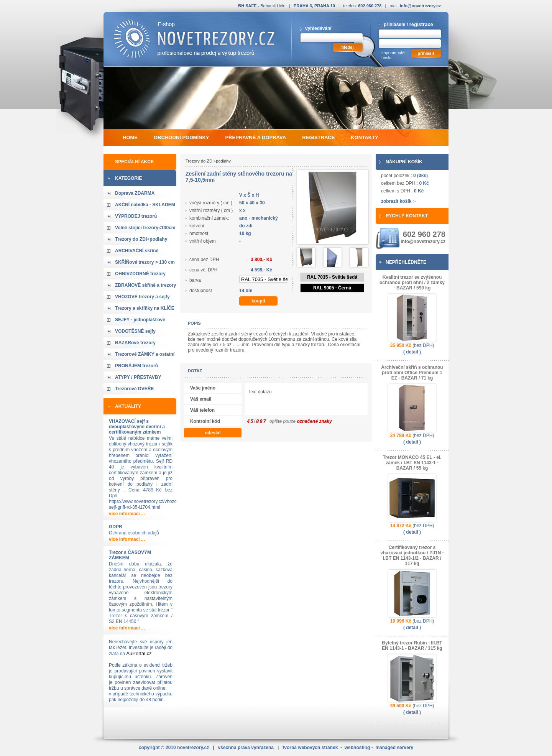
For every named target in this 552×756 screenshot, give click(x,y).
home (130, 137)
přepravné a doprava (255, 137)
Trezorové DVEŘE (134, 389)
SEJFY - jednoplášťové (140, 320)
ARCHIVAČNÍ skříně (137, 251)
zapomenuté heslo (393, 55)
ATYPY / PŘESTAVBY (138, 377)
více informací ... (127, 514)
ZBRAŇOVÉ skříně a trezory (145, 285)
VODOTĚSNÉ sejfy (135, 331)
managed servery (394, 748)
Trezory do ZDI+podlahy (141, 239)
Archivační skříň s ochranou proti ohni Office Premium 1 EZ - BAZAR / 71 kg (412, 373)
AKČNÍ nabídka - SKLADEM (145, 205)
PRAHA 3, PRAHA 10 (314, 6)
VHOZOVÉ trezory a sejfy (142, 297)
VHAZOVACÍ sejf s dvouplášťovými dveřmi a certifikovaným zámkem (137, 427)
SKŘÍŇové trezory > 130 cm (145, 262)
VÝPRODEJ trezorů (136, 216)
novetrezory (193, 748)
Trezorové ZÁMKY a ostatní (145, 354)
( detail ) (412, 352)
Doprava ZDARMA (135, 193)
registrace (421, 24)
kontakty (364, 137)
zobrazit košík (396, 201)
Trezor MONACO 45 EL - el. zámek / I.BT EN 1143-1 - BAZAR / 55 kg (412, 463)
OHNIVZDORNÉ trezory (140, 274)
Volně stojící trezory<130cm (145, 228)
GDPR (116, 527)
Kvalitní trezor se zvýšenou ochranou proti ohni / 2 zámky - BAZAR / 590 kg (412, 283)
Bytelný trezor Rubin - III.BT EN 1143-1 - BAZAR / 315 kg (412, 646)
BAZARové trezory (135, 343)
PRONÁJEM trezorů (136, 366)
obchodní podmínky (181, 137)
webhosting (357, 748)
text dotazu (336, 400)
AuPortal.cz (139, 653)
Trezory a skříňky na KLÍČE (145, 308)
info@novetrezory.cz (420, 6)
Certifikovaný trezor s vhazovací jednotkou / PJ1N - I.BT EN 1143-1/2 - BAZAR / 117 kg (412, 555)
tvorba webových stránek (310, 748)
